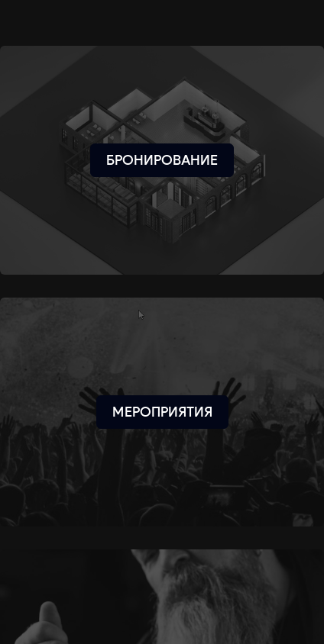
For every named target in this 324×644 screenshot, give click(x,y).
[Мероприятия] (162, 412)
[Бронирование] (162, 160)
